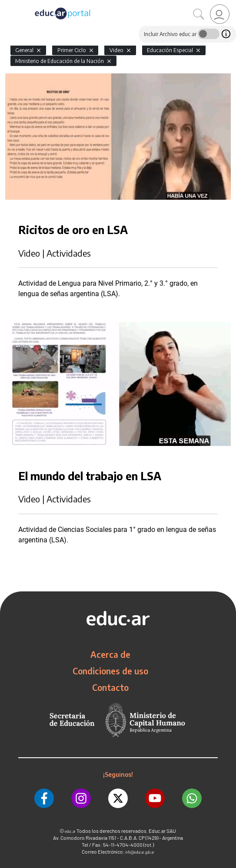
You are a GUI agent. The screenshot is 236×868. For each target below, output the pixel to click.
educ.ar (70, 831)
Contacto (110, 687)
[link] (220, 14)
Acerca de (110, 654)
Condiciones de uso (110, 671)
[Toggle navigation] (8, 5)
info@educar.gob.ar (140, 852)
